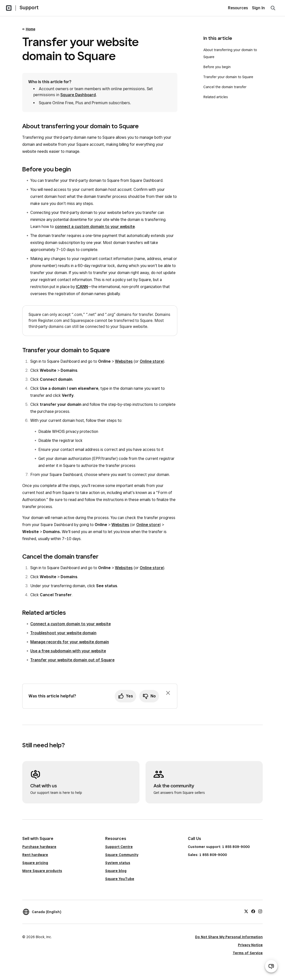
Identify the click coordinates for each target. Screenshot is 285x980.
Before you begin (217, 67)
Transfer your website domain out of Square (72, 660)
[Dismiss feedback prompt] (168, 693)
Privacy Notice (250, 945)
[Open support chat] (271, 966)
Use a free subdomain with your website (68, 651)
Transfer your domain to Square (228, 77)
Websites (124, 361)
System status (118, 863)
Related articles (216, 97)
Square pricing (35, 863)
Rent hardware (35, 855)
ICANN (82, 287)
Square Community (122, 855)
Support (29, 8)
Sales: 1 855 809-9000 (207, 855)
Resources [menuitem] (238, 8)
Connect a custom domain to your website (70, 624)
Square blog (116, 871)
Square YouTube (120, 879)
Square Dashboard (78, 95)
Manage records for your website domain (70, 642)
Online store (151, 361)
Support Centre (119, 847)
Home (31, 29)
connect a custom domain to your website (95, 227)
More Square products (42, 871)
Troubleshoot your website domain (63, 633)
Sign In (258, 8)
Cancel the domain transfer (225, 87)
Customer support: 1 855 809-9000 (219, 847)
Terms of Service (248, 953)
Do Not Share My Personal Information (229, 937)
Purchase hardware (39, 847)
